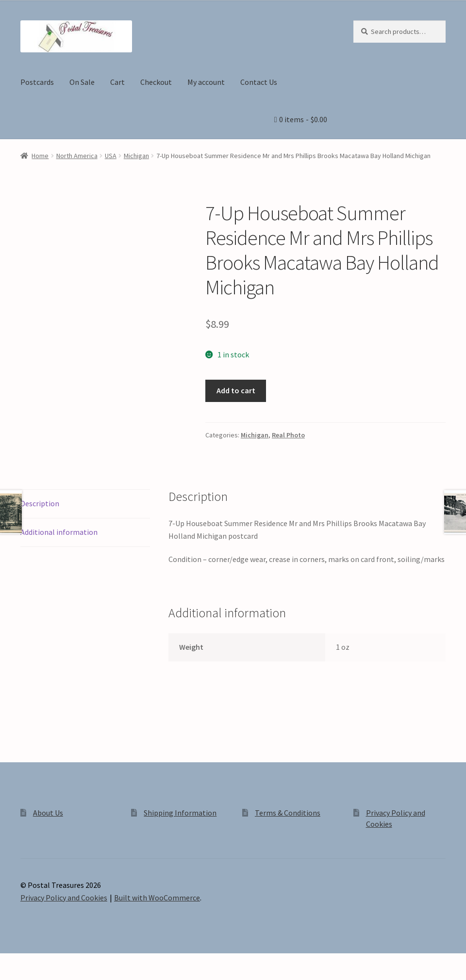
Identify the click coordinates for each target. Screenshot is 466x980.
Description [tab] (40, 503)
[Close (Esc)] (81, 962)
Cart (117, 82)
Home (40, 156)
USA (111, 156)
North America (77, 156)
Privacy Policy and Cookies (64, 898)
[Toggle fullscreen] (34, 962)
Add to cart (236, 390)
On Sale (82, 82)
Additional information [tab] (59, 532)
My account (206, 82)
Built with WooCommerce (157, 898)
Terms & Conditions (288, 813)
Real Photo (288, 435)
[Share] (58, 962)
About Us (48, 813)
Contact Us (259, 82)
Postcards (37, 82)
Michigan (136, 156)
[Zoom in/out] (11, 962)
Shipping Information (180, 813)
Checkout (156, 82)
